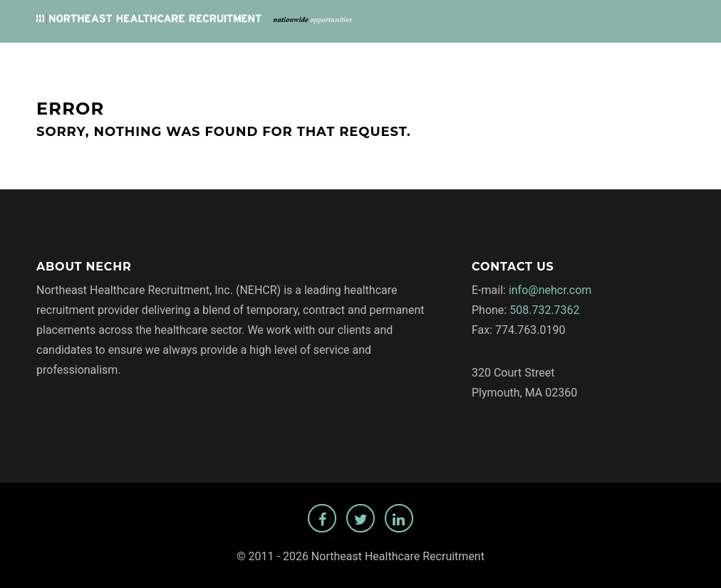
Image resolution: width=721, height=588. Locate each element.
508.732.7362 (544, 310)
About (498, 58)
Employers (432, 58)
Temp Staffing (636, 58)
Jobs (369, 58)
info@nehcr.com (550, 290)
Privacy (556, 58)
